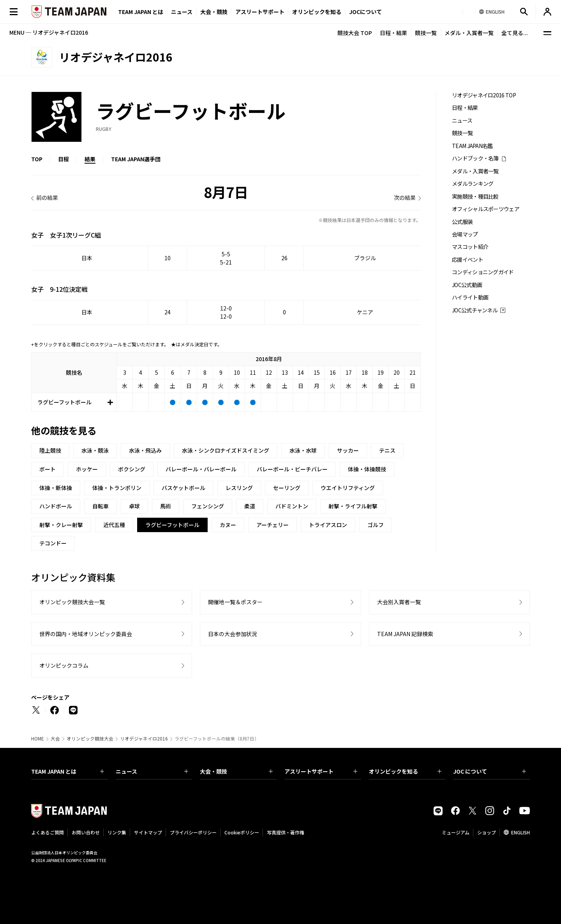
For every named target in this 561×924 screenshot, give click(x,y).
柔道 (250, 506)
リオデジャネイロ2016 (144, 739)
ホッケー (87, 469)
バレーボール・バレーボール (201, 469)
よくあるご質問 (48, 832)
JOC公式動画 (467, 285)
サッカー (348, 450)
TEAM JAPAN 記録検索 (405, 634)
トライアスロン (328, 525)
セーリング (287, 488)
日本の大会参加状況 (233, 634)
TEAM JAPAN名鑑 (472, 146)
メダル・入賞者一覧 (469, 33)
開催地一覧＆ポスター (235, 602)
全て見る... (515, 33)
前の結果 (47, 197)
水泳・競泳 (95, 450)
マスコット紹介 (470, 247)
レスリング (239, 488)
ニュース (182, 12)
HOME (38, 739)
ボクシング (132, 469)
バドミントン (292, 506)
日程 (64, 159)
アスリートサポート (260, 12)
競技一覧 (426, 33)
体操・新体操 (56, 488)
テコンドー (53, 543)
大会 (55, 739)
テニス (387, 450)
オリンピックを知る (317, 12)
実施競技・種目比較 (475, 197)
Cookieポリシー (242, 832)
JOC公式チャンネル (475, 310)
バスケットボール (183, 488)
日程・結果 (393, 33)
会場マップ (465, 234)
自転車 (101, 506)
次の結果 (405, 197)
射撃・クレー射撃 (61, 525)
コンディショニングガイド (483, 272)
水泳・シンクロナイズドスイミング (226, 450)
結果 (90, 159)
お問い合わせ (86, 832)
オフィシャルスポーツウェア (486, 209)
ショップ (487, 832)
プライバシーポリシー (193, 832)
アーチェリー (273, 525)
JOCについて (365, 12)
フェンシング (208, 506)
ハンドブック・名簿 (475, 158)
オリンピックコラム (64, 665)
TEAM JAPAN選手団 (136, 159)
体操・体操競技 (367, 469)
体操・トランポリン (117, 488)
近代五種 (114, 525)
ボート (48, 469)
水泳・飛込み (145, 450)
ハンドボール (56, 506)
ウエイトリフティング (348, 488)
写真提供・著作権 (286, 832)
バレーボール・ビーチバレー (292, 469)
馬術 (166, 506)
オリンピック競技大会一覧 (72, 602)
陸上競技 (50, 450)
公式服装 (462, 222)
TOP (37, 159)
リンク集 (117, 832)
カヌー (228, 525)
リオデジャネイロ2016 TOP (484, 95)
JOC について (490, 771)
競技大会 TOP (355, 33)
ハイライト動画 (470, 297)
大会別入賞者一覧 (399, 602)
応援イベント (467, 260)
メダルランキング (473, 184)
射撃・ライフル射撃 (353, 506)
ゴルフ (376, 525)
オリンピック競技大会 (90, 739)
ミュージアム (456, 832)
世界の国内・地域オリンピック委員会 (86, 634)
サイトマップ (148, 832)
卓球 (134, 506)
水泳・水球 (303, 450)
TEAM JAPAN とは (68, 771)
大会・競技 (236, 771)
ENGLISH (520, 832)
